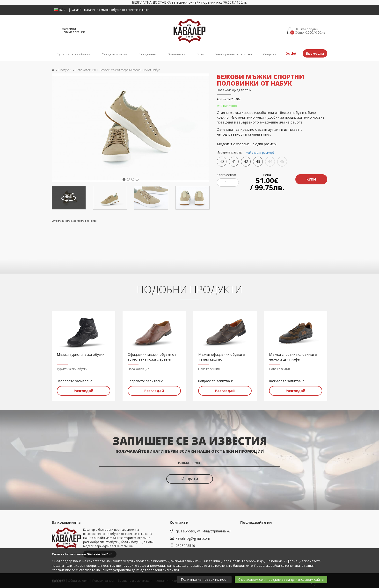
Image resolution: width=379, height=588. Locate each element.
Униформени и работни (234, 54)
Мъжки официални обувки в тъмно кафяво (222, 357)
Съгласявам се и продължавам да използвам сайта (281, 579)
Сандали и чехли (115, 54)
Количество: (226, 175)
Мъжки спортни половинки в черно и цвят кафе (293, 357)
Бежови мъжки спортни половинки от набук (130, 70)
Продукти (65, 70)
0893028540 (185, 546)
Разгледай (84, 391)
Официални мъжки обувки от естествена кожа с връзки (152, 357)
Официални (176, 54)
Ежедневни (147, 54)
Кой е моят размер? (260, 153)
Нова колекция (86, 70)
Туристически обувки (74, 54)
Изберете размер (246, 153)
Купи (311, 179)
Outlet (291, 53)
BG (60, 10)
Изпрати (190, 479)
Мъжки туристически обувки (81, 354)
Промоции (315, 53)
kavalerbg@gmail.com (193, 538)
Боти (200, 54)
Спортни (270, 54)
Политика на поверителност (204, 579)
